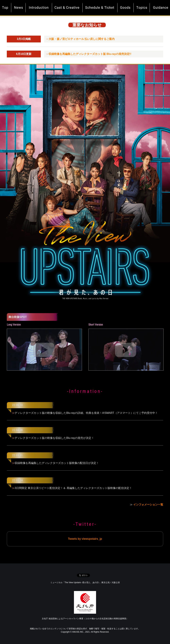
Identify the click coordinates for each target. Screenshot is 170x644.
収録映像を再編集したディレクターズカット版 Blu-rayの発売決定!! (90, 54)
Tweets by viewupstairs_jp (85, 539)
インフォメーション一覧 (148, 505)
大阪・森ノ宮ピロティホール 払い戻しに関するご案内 (82, 39)
